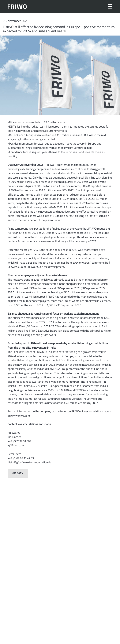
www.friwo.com (21, 416)
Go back (18, 473)
